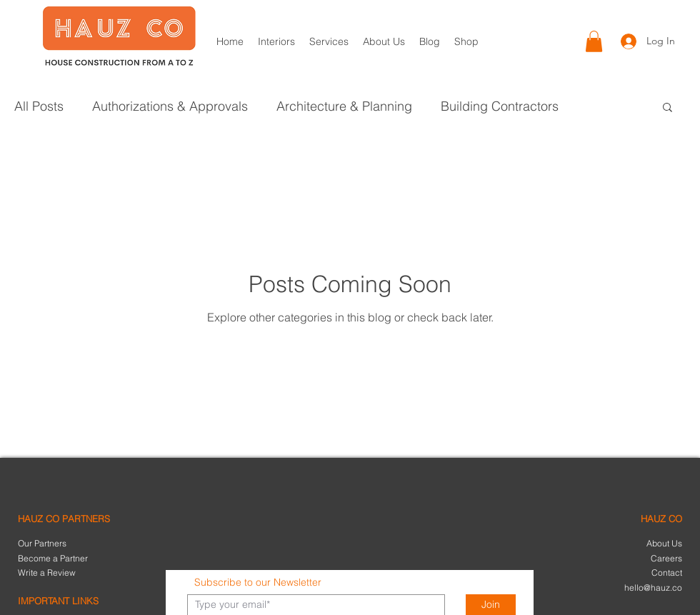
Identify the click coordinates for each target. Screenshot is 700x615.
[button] (594, 41)
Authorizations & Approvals (170, 106)
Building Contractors (500, 106)
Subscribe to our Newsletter (258, 582)
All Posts (39, 106)
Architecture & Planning (344, 106)
